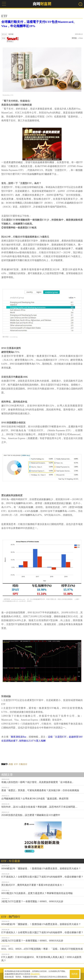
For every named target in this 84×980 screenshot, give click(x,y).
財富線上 (13, 40)
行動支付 (23, 764)
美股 (11, 764)
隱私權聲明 (35, 974)
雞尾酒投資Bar (19, 737)
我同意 (75, 974)
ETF (16, 764)
